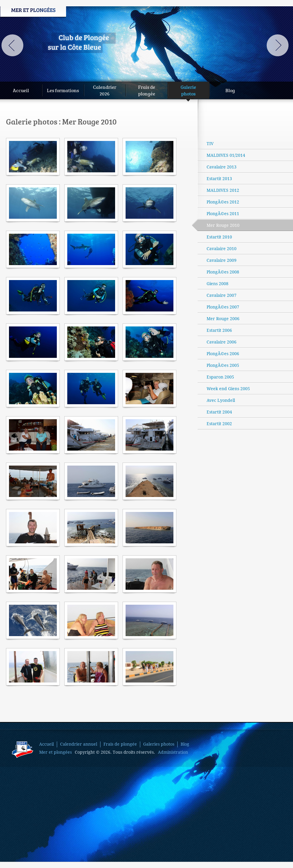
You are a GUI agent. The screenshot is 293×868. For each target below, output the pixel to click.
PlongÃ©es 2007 (223, 307)
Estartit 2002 (219, 424)
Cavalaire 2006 (222, 342)
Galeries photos (159, 744)
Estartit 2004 (219, 412)
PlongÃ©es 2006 (223, 354)
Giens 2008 (218, 284)
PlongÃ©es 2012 (223, 202)
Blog (230, 90)
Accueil (21, 90)
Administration (173, 752)
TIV (210, 144)
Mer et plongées (55, 752)
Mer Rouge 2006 (223, 319)
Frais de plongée (120, 744)
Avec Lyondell (221, 400)
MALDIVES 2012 (223, 190)
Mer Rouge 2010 (219, 225)
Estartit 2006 (219, 330)
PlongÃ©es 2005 (223, 365)
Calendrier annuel (79, 744)
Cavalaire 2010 (222, 249)
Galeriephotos (188, 91)
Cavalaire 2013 (222, 167)
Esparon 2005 (220, 377)
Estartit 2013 (219, 179)
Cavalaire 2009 (222, 260)
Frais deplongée (147, 90)
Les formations (63, 90)
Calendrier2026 (105, 90)
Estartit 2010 (219, 237)
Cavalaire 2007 (222, 295)
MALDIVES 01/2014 (226, 155)
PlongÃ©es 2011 (223, 214)
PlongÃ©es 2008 (223, 272)
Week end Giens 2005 (228, 389)
